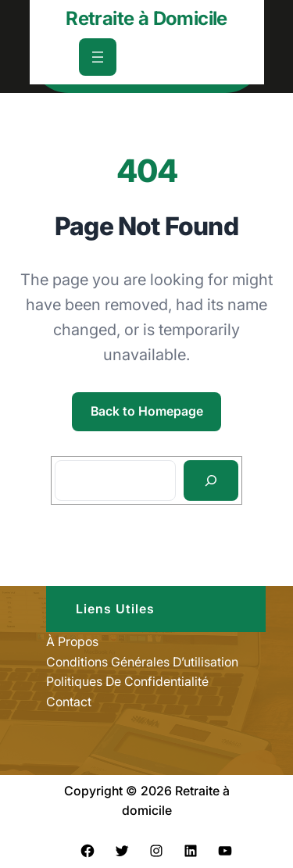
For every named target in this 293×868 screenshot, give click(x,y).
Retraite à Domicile (146, 18)
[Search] (211, 480)
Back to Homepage (147, 411)
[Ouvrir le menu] (98, 57)
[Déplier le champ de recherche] (192, 57)
